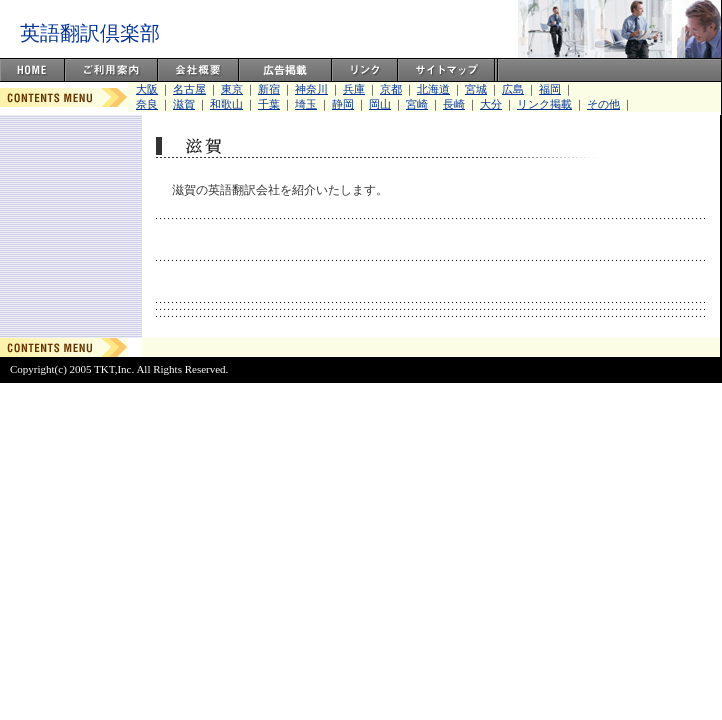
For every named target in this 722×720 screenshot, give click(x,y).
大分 (491, 104)
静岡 (343, 104)
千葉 (269, 104)
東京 (232, 89)
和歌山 (226, 104)
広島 (513, 89)
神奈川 (311, 89)
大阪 (147, 89)
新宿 (269, 89)
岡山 (380, 104)
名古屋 (189, 89)
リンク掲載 (544, 104)
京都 (391, 89)
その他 (603, 104)
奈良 (147, 104)
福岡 (550, 89)
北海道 (433, 89)
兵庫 (354, 89)
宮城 (476, 89)
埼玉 (306, 104)
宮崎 (417, 104)
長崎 (454, 104)
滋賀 (184, 104)
